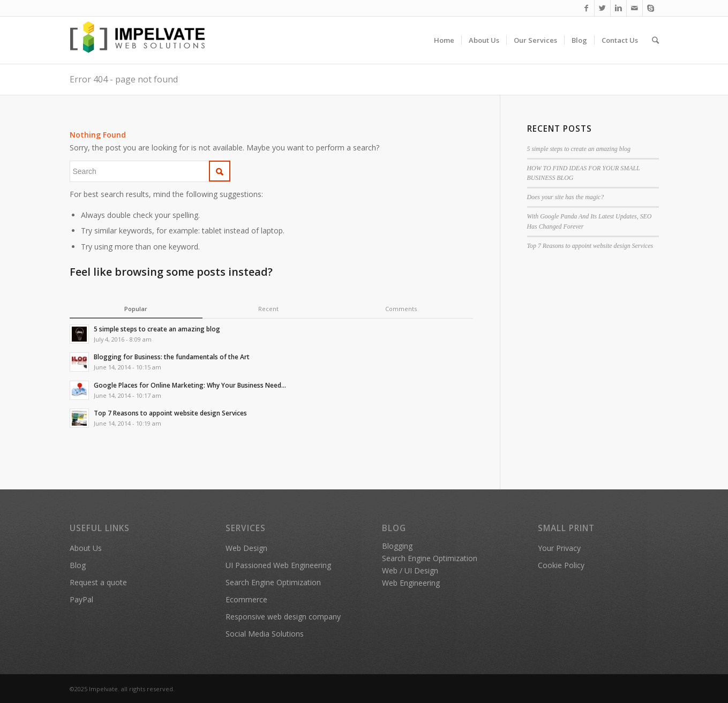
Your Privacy (559, 548)
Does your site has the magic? (566, 197)
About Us (86, 548)
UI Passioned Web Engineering (278, 565)
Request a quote (98, 582)
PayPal (81, 599)
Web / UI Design (410, 570)
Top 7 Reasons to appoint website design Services (590, 246)
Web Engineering (411, 583)
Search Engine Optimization (273, 582)
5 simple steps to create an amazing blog (579, 149)
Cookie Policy (561, 565)
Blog (78, 565)
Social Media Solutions (265, 634)
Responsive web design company (283, 617)
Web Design (246, 548)
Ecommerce (246, 599)
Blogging (397, 546)
